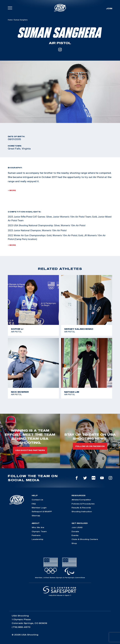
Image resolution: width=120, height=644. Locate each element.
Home (10, 20)
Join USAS (77, 527)
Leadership (37, 539)
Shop (74, 543)
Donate (75, 531)
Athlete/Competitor (81, 500)
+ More (12, 190)
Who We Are (38, 527)
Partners (36, 535)
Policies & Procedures (83, 504)
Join (109, 8)
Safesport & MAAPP (42, 511)
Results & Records (81, 508)
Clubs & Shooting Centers (85, 539)
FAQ (34, 504)
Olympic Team (39, 531)
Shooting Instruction (82, 511)
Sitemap (36, 516)
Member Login (39, 508)
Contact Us (37, 500)
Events (75, 535)
